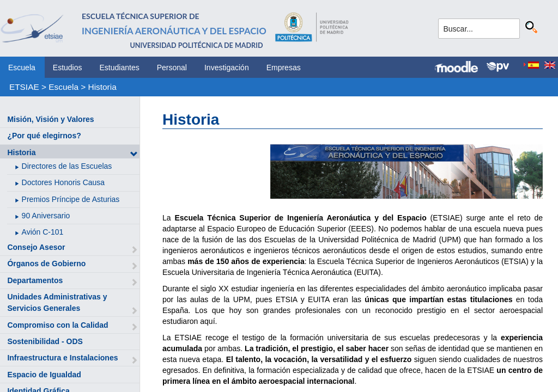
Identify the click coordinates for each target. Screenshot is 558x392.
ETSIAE (24, 87)
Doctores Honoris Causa (63, 182)
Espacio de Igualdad (44, 375)
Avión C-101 (43, 232)
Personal (172, 68)
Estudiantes (120, 68)
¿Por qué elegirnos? (44, 136)
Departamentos (35, 280)
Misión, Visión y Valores (50, 119)
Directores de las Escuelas (67, 166)
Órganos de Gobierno (46, 264)
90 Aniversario (46, 216)
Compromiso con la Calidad (57, 325)
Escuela (22, 68)
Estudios (68, 68)
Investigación (227, 68)
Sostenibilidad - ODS (45, 341)
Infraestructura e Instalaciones (62, 358)
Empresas (284, 68)
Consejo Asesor (36, 247)
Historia (102, 87)
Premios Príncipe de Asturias (71, 199)
